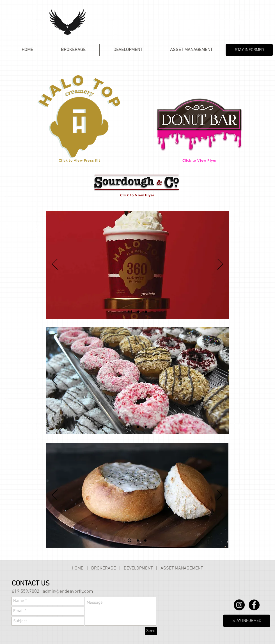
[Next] (220, 265)
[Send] (151, 631)
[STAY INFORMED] (249, 50)
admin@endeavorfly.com (68, 592)
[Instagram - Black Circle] (239, 605)
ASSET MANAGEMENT (182, 568)
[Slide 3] (146, 311)
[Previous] (55, 265)
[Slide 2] (138, 311)
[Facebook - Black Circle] (254, 605)
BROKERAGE (104, 568)
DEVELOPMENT (138, 568)
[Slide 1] (130, 312)
